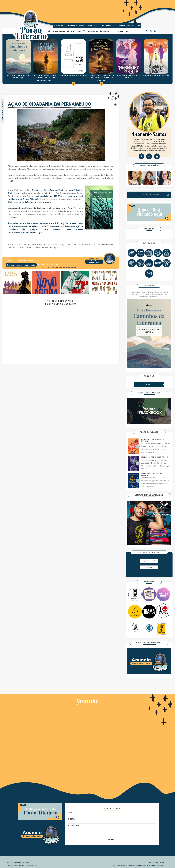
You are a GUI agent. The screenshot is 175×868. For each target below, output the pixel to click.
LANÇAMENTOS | (109, 26)
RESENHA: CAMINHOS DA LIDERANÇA (149, 331)
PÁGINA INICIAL (57, 31)
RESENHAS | (61, 26)
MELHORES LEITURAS (130, 26)
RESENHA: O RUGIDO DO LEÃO (156, 75)
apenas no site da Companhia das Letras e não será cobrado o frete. (40, 208)
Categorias (90, 31)
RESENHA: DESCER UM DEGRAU (73, 75)
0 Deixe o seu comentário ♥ (21, 261)
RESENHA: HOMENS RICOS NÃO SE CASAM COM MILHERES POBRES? (46, 78)
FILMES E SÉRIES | (77, 26)
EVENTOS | (93, 26)
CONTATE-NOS (122, 31)
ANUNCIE (106, 31)
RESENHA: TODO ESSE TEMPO (155, 457)
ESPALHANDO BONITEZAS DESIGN (149, 865)
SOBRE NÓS (74, 31)
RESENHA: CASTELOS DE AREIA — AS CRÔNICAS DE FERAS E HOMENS (101, 78)
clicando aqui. (52, 247)
